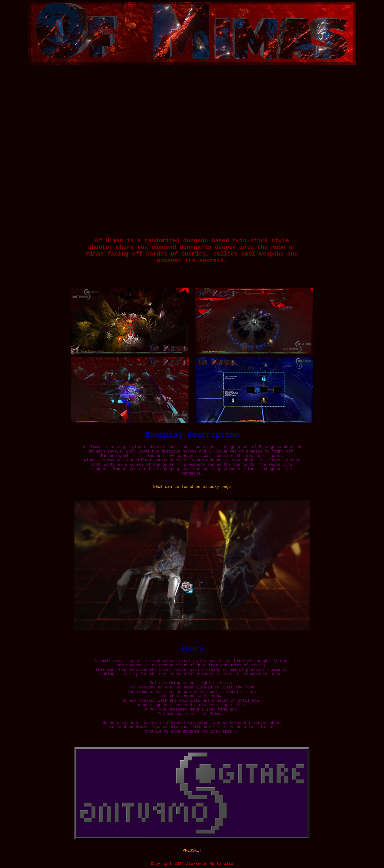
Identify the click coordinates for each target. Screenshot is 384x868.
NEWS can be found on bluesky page (192, 487)
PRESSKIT (192, 851)
